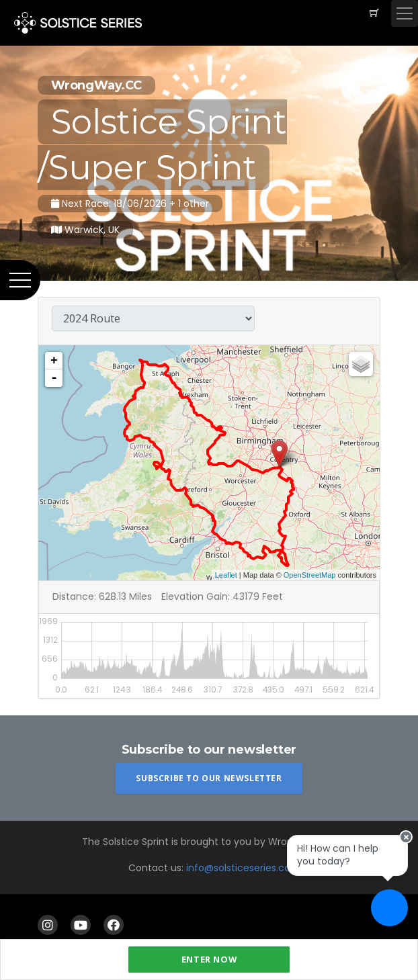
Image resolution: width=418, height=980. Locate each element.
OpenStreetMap (310, 575)
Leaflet (226, 575)
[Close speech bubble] (406, 837)
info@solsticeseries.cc (238, 868)
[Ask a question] (389, 908)
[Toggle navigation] (405, 13)
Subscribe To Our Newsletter (209, 778)
